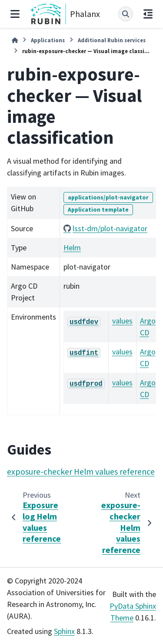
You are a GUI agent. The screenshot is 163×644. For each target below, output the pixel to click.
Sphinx (64, 631)
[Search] (126, 14)
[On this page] (148, 14)
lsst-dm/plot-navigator (110, 228)
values (122, 321)
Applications (48, 40)
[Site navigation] (15, 14)
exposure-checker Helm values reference (81, 472)
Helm (72, 248)
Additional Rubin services (112, 40)
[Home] (15, 40)
